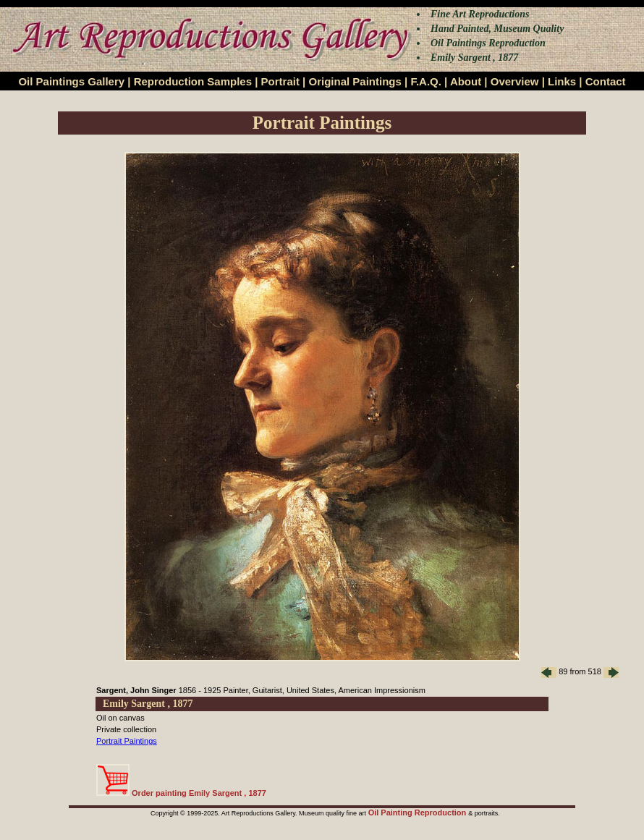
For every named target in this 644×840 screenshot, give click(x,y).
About (466, 81)
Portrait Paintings (127, 741)
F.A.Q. (426, 81)
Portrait (280, 81)
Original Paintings (355, 81)
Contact (606, 81)
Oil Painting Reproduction (419, 813)
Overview (515, 81)
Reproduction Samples (193, 81)
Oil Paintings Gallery (71, 81)
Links (562, 81)
